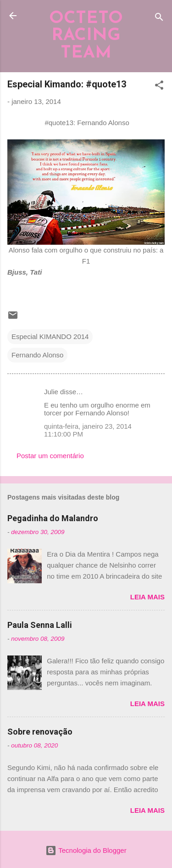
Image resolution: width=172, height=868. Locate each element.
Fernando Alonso (37, 355)
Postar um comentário (50, 456)
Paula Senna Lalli (40, 625)
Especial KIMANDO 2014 (50, 336)
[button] (159, 87)
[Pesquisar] (159, 19)
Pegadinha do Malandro (53, 518)
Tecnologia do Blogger (86, 850)
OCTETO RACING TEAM (86, 36)
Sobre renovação (40, 732)
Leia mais (147, 597)
